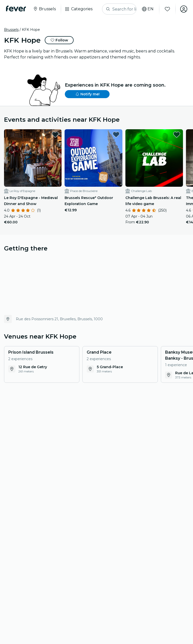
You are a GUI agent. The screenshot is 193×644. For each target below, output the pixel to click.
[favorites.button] (55, 135)
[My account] (183, 9)
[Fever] (16, 9)
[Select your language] (148, 9)
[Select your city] (44, 9)
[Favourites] (167, 9)
